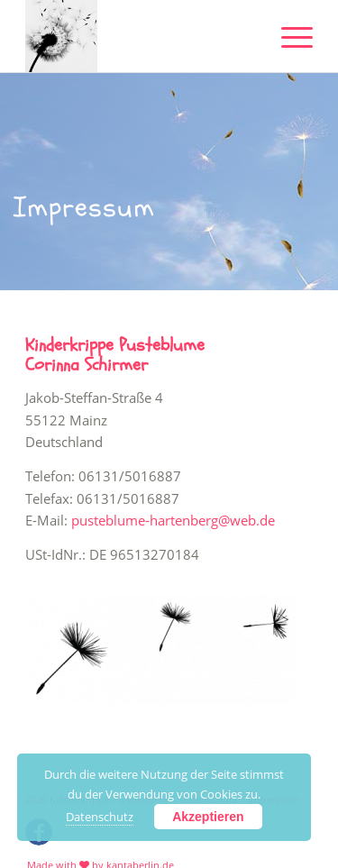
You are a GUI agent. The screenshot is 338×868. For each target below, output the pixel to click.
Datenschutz (100, 817)
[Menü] (288, 36)
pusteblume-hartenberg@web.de (173, 520)
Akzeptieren (208, 817)
